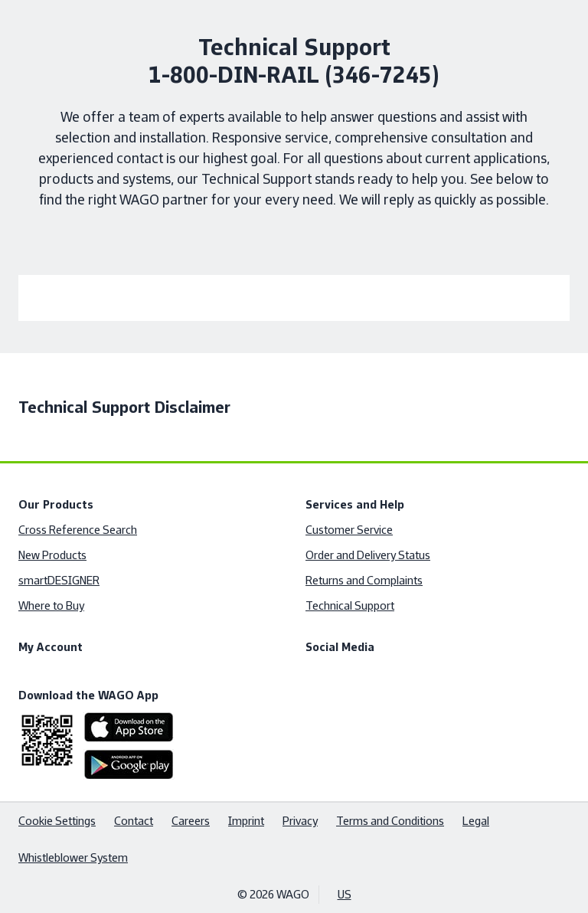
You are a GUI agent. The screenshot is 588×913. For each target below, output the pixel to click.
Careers (191, 821)
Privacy (300, 821)
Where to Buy (51, 605)
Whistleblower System (73, 857)
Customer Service (349, 530)
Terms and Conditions (390, 821)
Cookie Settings (57, 821)
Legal (476, 821)
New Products (52, 555)
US (345, 894)
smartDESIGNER (59, 580)
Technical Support (350, 605)
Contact (134, 821)
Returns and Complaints (364, 580)
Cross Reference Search (78, 530)
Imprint (246, 821)
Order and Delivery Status (368, 555)
